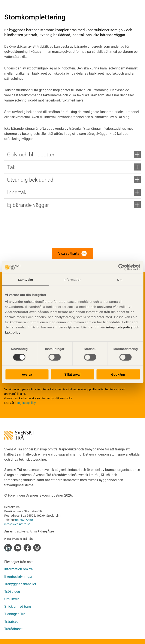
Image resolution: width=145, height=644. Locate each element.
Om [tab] (120, 280)
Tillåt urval (72, 374)
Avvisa (27, 374)
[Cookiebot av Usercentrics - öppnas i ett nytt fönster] (121, 267)
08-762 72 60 (24, 520)
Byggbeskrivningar (18, 577)
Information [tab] (73, 280)
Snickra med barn (18, 607)
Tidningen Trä (15, 614)
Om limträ (12, 599)
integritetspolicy (119, 327)
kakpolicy (13, 332)
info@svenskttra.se (17, 524)
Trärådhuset (13, 629)
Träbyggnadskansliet (20, 584)
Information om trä (19, 569)
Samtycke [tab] (25, 280)
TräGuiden (12, 592)
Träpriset (11, 621)
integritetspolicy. (26, 403)
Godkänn (118, 374)
